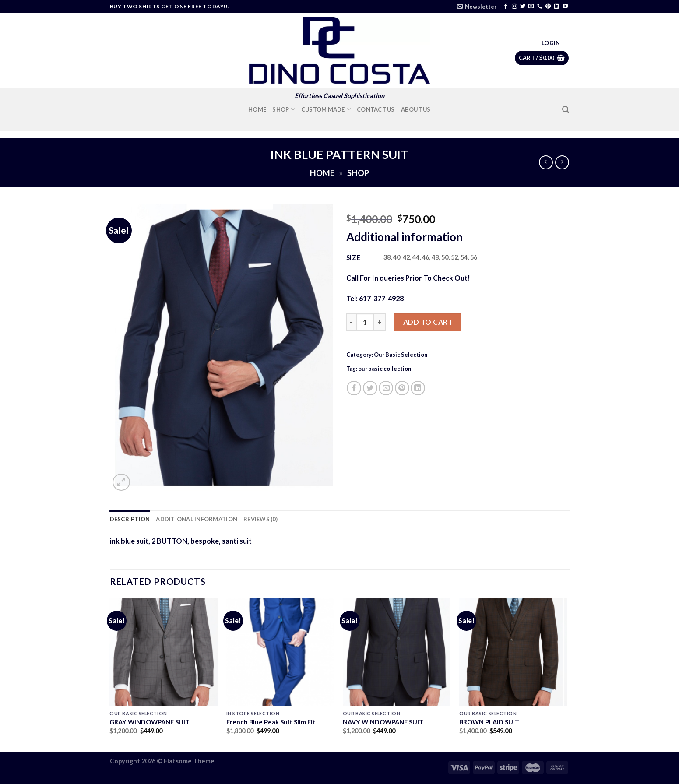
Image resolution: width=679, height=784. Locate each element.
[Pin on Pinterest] (402, 388)
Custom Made (326, 109)
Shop (284, 109)
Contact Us (376, 109)
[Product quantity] (365, 322)
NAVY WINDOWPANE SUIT (383, 722)
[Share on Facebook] (354, 388)
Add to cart (428, 322)
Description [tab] (130, 519)
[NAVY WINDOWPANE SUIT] (397, 652)
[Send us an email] (531, 7)
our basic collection (385, 369)
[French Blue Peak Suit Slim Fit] (280, 652)
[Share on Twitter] (370, 388)
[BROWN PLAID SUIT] (513, 652)
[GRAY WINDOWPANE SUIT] (164, 652)
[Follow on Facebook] (506, 7)
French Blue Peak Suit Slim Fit (271, 722)
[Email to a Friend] (386, 388)
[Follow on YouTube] (565, 7)
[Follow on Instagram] (514, 7)
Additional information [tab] (197, 519)
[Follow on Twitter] (523, 7)
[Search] (566, 110)
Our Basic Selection (401, 355)
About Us (416, 109)
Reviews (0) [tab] (260, 519)
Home (257, 109)
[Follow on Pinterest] (548, 7)
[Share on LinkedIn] (418, 388)
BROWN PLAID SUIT (489, 722)
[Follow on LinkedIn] (556, 7)
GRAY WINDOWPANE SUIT (150, 722)
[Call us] (540, 7)
